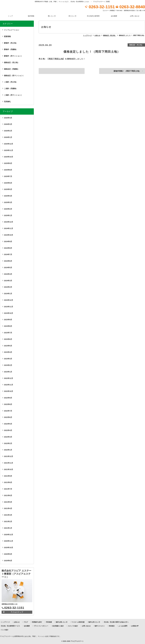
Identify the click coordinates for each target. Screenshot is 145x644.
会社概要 (114, 16)
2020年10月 (9, 547)
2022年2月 (8, 443)
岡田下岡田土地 (56, 59)
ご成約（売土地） (11, 82)
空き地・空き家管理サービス (11, 626)
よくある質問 (123, 626)
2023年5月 (8, 345)
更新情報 (7, 36)
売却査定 (112, 626)
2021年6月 (8, 495)
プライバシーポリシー (41, 626)
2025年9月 (8, 163)
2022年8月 (8, 404)
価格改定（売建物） (12, 69)
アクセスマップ (17, 612)
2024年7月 (8, 254)
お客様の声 (135, 626)
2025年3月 (8, 202)
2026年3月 (8, 124)
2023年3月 (8, 359)
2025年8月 (8, 170)
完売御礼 (7, 101)
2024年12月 (9, 222)
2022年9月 (8, 398)
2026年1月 (8, 137)
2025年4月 (8, 196)
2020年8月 (8, 560)
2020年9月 (8, 554)
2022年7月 (8, 411)
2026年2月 (8, 131)
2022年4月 (8, 430)
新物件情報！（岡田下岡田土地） (126, 71)
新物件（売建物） (11, 49)
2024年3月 (8, 280)
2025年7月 (8, 176)
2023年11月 (9, 306)
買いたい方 (52, 16)
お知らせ (17, 622)
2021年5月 (8, 502)
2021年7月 (8, 489)
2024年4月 (8, 274)
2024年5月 (8, 267)
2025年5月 (8, 189)
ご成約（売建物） (11, 88)
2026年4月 (8, 118)
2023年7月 (8, 333)
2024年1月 (8, 293)
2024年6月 (8, 261)
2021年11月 (9, 463)
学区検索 (49, 622)
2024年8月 (8, 248)
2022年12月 (9, 378)
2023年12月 (9, 300)
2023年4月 (8, 352)
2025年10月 (9, 157)
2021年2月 (8, 521)
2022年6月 (8, 417)
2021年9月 (8, 476)
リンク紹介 (5, 630)
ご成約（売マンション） (13, 95)
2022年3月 (8, 437)
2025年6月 (8, 183)
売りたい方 (72, 16)
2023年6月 (8, 339)
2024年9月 (8, 241)
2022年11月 (9, 385)
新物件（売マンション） (13, 56)
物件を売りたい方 (94, 622)
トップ (10, 16)
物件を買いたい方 (62, 622)
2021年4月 (8, 508)
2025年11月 (9, 150)
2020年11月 (9, 541)
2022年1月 (8, 450)
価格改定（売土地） (136, 45)
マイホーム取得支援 (78, 622)
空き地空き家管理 (93, 16)
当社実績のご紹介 (58, 626)
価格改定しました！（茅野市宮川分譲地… (61, 71)
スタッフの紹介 (73, 626)
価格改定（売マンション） (14, 75)
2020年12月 (9, 534)
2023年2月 (8, 365)
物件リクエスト (100, 626)
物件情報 (31, 16)
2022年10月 (9, 391)
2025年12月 (9, 144)
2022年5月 (8, 424)
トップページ (5, 622)
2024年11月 (9, 228)
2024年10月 (9, 235)
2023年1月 (8, 372)
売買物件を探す (37, 622)
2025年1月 (8, 215)
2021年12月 (9, 456)
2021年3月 (8, 515)
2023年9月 (8, 319)
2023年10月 (9, 313)
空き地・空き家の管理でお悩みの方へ (116, 622)
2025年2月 (8, 209)
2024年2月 (8, 287)
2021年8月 (8, 482)
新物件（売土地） (11, 43)
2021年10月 (9, 469)
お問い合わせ (135, 16)
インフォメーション (12, 30)
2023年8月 (8, 326)
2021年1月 (8, 528)
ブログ (26, 622)
